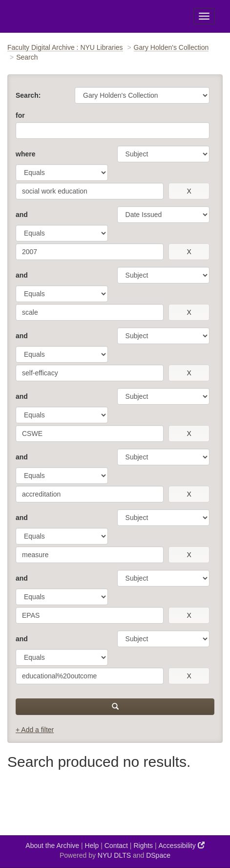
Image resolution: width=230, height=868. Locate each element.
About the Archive (52, 846)
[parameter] (163, 154)
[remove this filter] (189, 191)
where (25, 154)
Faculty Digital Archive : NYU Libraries (65, 47)
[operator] (62, 173)
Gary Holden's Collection (171, 47)
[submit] (115, 707)
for (20, 115)
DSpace (158, 855)
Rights (143, 846)
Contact (116, 846)
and (22, 215)
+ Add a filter (35, 730)
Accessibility (182, 845)
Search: (28, 95)
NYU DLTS (114, 855)
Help (92, 846)
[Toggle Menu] (204, 16)
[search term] (90, 191)
